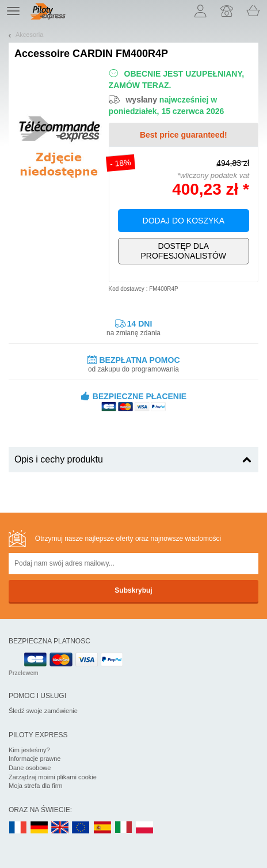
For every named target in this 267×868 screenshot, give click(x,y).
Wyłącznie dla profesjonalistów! (184, 251)
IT (124, 828)
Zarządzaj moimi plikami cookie (53, 777)
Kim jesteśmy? (29, 750)
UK (60, 828)
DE (39, 828)
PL (145, 828)
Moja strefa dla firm (36, 786)
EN (81, 828)
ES (102, 828)
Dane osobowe (30, 768)
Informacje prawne (35, 759)
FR (18, 828)
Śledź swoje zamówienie (43, 711)
